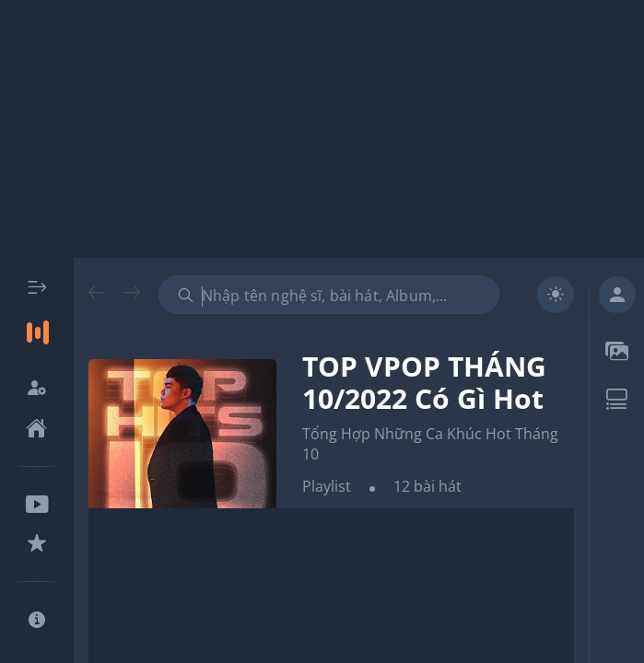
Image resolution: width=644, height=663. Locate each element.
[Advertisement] (322, 129)
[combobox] (329, 295)
